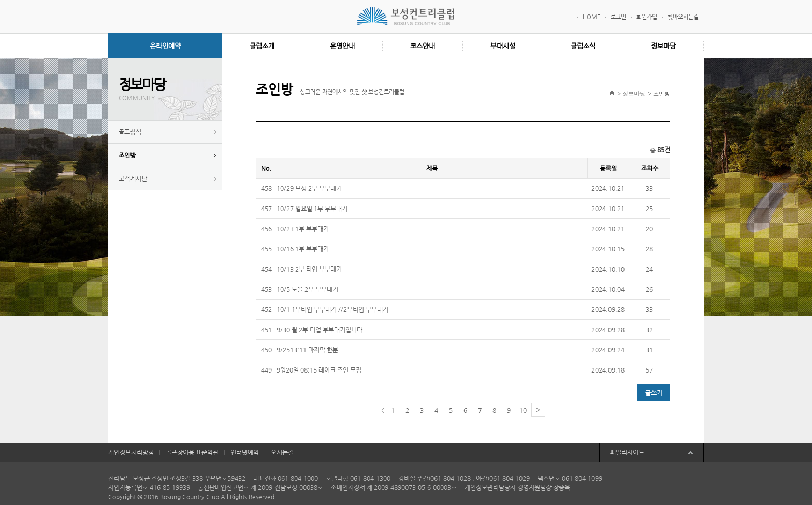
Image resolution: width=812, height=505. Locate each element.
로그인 (618, 17)
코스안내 (423, 46)
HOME (591, 17)
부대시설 (503, 46)
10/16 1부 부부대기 (303, 249)
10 (523, 410)
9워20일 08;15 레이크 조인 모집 (319, 370)
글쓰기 (654, 393)
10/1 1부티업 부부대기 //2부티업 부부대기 (332, 309)
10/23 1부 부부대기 (303, 229)
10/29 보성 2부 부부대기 (309, 188)
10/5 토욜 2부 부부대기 (307, 289)
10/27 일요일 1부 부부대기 (312, 209)
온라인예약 (165, 46)
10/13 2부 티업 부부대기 (309, 269)
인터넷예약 (245, 452)
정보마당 (663, 46)
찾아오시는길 (683, 17)
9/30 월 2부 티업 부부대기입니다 (320, 330)
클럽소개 (262, 46)
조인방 (127, 155)
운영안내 (342, 46)
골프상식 (130, 132)
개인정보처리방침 (131, 452)
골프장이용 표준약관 (192, 452)
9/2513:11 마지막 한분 (307, 350)
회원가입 (647, 17)
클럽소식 (583, 46)
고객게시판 (133, 179)
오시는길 (282, 452)
